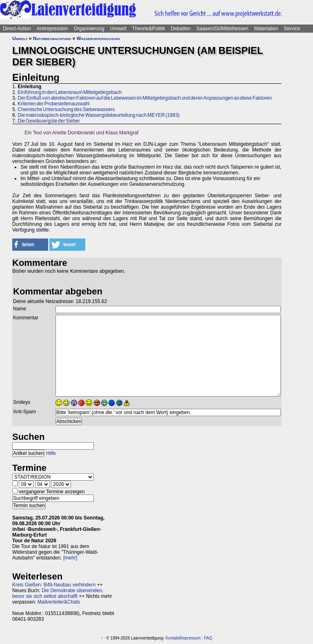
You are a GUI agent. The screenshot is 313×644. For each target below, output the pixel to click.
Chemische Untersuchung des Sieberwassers (66, 109)
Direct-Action (17, 29)
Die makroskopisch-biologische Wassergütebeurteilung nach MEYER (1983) (99, 115)
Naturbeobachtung (52, 38)
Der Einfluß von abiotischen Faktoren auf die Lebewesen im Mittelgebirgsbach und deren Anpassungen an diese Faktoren (145, 98)
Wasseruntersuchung (99, 38)
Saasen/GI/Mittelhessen (222, 29)
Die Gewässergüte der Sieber (49, 121)
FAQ (208, 638)
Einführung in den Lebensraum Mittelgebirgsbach (70, 92)
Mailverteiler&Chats (59, 602)
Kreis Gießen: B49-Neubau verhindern (54, 585)
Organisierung (89, 29)
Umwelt (118, 29)
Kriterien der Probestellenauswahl (53, 104)
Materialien (266, 29)
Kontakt (173, 638)
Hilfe (51, 453)
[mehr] (70, 558)
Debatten (181, 29)
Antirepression (52, 29)
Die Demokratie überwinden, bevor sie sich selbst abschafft (58, 593)
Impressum (190, 638)
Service (292, 29)
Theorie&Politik (149, 29)
